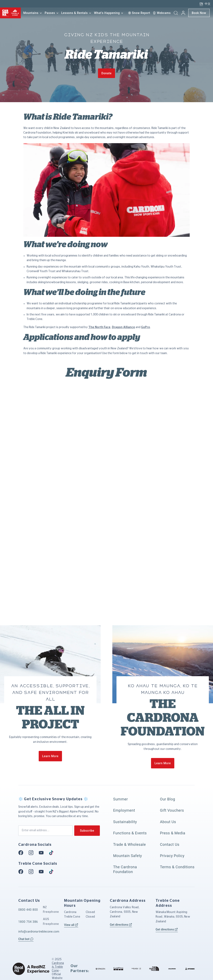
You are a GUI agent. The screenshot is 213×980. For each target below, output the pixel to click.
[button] (176, 13)
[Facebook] (22, 853)
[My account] (183, 13)
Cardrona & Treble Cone (58, 967)
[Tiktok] (52, 853)
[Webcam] (162, 13)
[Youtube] (42, 853)
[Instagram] (32, 853)
